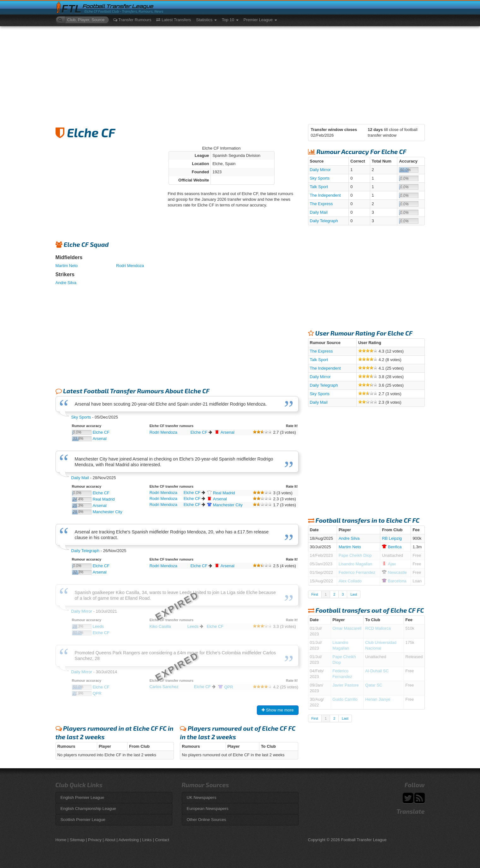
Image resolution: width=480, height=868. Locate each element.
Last (354, 594)
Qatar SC (374, 685)
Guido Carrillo (345, 699)
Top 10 (230, 20)
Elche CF (101, 432)
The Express (321, 204)
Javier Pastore (346, 685)
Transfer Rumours (132, 20)
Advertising (129, 840)
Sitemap (77, 840)
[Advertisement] (240, 74)
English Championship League (88, 809)
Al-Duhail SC (377, 671)
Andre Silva (66, 283)
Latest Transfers (174, 20)
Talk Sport (319, 187)
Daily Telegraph (85, 551)
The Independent (325, 195)
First (315, 594)
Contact (162, 840)
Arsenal (100, 439)
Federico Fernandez (357, 572)
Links (147, 840)
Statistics (206, 20)
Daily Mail (80, 478)
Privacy (95, 840)
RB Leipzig (392, 538)
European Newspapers (208, 809)
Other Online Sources (207, 820)
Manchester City (108, 512)
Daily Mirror (320, 170)
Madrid (221, 493)
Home (61, 840)
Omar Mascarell (347, 628)
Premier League (260, 20)
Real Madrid (104, 499)
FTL (71, 9)
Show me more (278, 710)
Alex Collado (350, 581)
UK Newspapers (202, 797)
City (225, 505)
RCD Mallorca (378, 628)
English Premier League (83, 797)
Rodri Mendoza (130, 266)
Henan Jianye (378, 699)
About (110, 840)
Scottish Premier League (83, 820)
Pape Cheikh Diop (355, 555)
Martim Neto (67, 266)
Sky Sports (81, 417)
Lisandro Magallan (355, 564)
